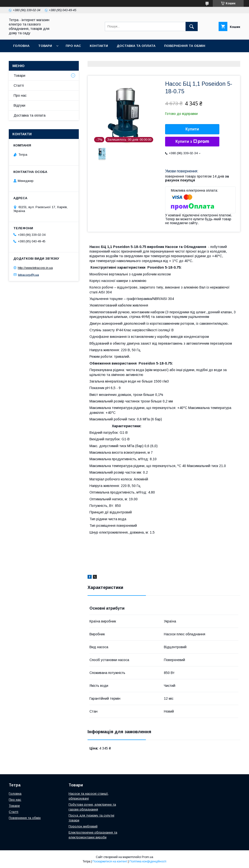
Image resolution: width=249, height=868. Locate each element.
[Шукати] (192, 26)
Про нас (73, 46)
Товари (45, 46)
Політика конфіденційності (148, 861)
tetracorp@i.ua (28, 275)
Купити (192, 129)
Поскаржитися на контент (110, 861)
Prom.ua (147, 857)
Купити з (192, 142)
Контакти (99, 46)
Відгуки (19, 105)
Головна (21, 46)
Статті (19, 85)
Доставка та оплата (136, 46)
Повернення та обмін (185, 46)
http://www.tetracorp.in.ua (35, 268)
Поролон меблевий (83, 826)
